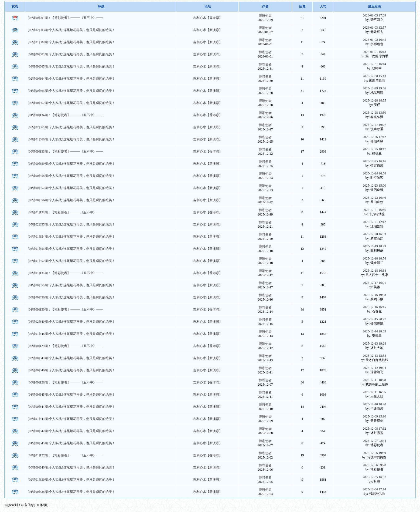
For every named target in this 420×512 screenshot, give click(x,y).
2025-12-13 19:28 (374, 343)
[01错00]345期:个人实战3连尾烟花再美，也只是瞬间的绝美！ (71, 395)
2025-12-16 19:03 (374, 295)
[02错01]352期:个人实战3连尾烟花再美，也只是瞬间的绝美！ (71, 261)
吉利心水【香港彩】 (208, 18)
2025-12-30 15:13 (374, 76)
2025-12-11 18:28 (374, 380)
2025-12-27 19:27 (374, 125)
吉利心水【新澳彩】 (208, 30)
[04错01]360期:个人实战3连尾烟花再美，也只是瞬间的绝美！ (71, 139)
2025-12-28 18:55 (374, 100)
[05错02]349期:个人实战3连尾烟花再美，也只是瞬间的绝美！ (71, 322)
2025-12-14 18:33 (374, 331)
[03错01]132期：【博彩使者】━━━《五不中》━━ (65, 212)
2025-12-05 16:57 (374, 477)
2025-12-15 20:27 (374, 319)
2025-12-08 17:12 (374, 429)
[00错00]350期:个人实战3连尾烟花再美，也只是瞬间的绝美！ (71, 297)
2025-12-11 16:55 (374, 392)
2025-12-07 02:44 (374, 441)
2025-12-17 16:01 (374, 283)
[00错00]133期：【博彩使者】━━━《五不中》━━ (65, 151)
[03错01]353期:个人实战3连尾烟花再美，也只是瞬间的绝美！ (71, 249)
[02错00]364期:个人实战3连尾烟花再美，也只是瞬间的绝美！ (71, 79)
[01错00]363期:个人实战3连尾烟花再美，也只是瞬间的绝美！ (71, 91)
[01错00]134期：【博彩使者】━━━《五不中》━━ (65, 115)
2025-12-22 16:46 (374, 198)
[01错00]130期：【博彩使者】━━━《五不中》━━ (65, 309)
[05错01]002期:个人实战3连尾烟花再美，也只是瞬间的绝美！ (71, 42)
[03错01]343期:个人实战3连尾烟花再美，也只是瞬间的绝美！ (71, 419)
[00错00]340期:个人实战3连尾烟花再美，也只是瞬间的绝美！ (71, 467)
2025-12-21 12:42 (374, 222)
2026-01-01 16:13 (374, 52)
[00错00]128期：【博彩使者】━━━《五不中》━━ (65, 382)
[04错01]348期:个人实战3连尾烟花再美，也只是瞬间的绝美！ (71, 334)
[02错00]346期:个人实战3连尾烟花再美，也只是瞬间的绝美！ (71, 370)
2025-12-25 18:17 (374, 149)
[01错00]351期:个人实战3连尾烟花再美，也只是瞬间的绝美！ (71, 285)
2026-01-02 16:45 (374, 40)
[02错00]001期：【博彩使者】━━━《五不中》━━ (65, 18)
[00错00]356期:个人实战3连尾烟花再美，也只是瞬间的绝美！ (71, 200)
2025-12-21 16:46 (374, 210)
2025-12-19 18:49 (374, 246)
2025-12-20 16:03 (374, 234)
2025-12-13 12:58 (374, 356)
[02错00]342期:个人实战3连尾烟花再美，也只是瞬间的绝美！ (71, 431)
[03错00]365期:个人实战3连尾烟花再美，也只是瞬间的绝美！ (71, 66)
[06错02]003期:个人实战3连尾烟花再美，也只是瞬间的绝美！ (71, 30)
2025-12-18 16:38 (374, 271)
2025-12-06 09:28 (374, 465)
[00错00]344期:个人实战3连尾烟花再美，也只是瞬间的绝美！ (71, 407)
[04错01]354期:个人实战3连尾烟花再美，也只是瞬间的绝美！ (71, 237)
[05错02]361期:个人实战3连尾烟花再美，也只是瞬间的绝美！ (71, 127)
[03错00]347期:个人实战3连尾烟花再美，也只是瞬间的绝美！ (71, 358)
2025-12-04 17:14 (374, 489)
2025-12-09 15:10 (374, 416)
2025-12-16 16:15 (374, 307)
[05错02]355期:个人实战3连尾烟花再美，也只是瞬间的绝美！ (71, 224)
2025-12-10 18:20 (374, 404)
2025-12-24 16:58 (374, 173)
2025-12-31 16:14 (374, 64)
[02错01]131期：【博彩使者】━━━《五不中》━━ (65, 273)
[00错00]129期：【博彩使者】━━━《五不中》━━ (65, 346)
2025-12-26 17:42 (374, 137)
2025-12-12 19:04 (374, 368)
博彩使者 (265, 16)
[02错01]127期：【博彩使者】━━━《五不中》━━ (65, 455)
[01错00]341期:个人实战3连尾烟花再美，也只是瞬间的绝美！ (71, 443)
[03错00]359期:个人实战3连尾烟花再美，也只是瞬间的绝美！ (71, 164)
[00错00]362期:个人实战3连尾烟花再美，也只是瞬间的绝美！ (71, 103)
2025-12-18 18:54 (374, 258)
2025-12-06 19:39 (374, 453)
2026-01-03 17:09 (374, 15)
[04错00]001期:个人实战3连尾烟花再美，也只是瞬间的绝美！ (71, 54)
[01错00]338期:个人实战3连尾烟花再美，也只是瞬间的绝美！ (71, 492)
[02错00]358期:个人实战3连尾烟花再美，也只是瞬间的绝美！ (71, 176)
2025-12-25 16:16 (374, 161)
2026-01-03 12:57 (374, 28)
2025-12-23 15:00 (374, 186)
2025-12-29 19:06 (374, 88)
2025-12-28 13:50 (374, 113)
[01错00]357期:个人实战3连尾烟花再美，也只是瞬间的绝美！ (71, 188)
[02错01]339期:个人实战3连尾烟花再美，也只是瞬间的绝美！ (71, 480)
